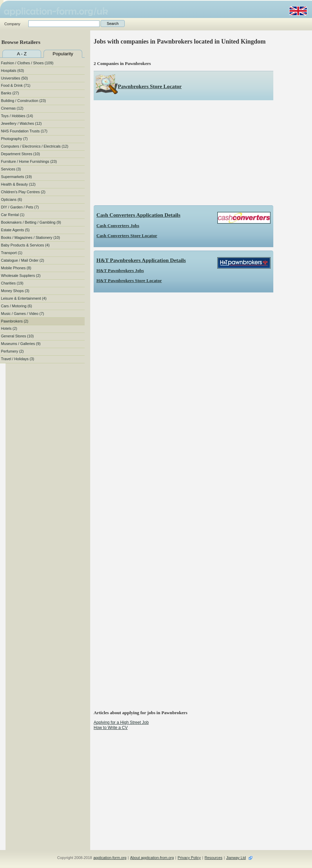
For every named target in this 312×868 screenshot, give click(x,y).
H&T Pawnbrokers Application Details (141, 260)
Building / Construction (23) (23, 101)
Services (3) (11, 169)
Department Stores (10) (21, 154)
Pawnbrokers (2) (15, 321)
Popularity (63, 54)
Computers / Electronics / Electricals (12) (35, 146)
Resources (214, 858)
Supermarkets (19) (16, 177)
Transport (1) (12, 253)
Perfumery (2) (12, 351)
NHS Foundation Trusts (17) (24, 131)
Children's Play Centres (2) (23, 192)
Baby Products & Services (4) (25, 245)
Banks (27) (10, 93)
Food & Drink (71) (16, 85)
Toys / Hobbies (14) (17, 116)
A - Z (22, 54)
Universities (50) (15, 78)
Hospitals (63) (13, 71)
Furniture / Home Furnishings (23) (29, 161)
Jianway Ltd (236, 858)
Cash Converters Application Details (138, 215)
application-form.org (110, 858)
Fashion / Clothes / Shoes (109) (27, 63)
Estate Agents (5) (15, 230)
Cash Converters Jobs (118, 226)
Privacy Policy (189, 858)
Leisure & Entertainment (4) (24, 298)
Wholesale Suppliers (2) (21, 276)
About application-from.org (152, 858)
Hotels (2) (9, 328)
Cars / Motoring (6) (17, 306)
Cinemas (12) (12, 108)
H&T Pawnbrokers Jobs (120, 270)
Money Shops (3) (15, 291)
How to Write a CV (111, 728)
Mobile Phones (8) (16, 268)
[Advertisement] (183, 153)
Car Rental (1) (13, 215)
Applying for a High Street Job (121, 722)
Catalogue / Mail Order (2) (23, 260)
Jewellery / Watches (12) (21, 123)
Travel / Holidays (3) (18, 359)
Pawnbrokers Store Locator (150, 86)
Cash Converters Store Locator (127, 236)
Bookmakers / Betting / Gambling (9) (31, 222)
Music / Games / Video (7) (23, 314)
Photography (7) (14, 139)
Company (12, 24)
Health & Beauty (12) (18, 184)
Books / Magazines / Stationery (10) (31, 237)
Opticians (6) (12, 199)
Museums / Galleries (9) (21, 344)
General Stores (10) (17, 336)
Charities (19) (12, 283)
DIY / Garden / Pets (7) (20, 207)
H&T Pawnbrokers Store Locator (129, 281)
